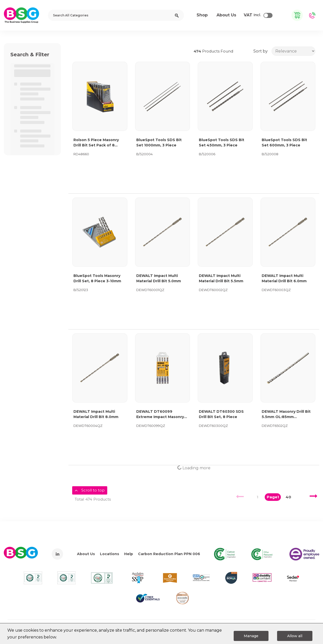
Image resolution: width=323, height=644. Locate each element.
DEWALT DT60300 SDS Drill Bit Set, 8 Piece (221, 414)
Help (129, 554)
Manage (251, 636)
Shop (202, 15)
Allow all (295, 636)
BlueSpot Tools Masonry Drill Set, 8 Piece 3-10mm (97, 278)
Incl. (252, 15)
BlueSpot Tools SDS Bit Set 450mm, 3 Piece (222, 143)
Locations (110, 554)
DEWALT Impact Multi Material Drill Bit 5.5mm (221, 278)
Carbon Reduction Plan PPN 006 (169, 554)
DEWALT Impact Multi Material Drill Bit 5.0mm (159, 278)
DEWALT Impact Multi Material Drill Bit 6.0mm (284, 278)
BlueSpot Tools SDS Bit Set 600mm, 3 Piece (284, 143)
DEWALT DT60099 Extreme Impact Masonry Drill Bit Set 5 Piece (160, 414)
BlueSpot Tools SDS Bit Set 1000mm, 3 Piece (159, 143)
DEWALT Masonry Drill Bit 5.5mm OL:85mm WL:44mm (286, 414)
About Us (86, 554)
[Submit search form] (177, 15)
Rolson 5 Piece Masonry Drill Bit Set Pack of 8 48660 (96, 143)
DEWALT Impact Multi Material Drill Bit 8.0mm (96, 414)
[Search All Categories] (116, 15)
